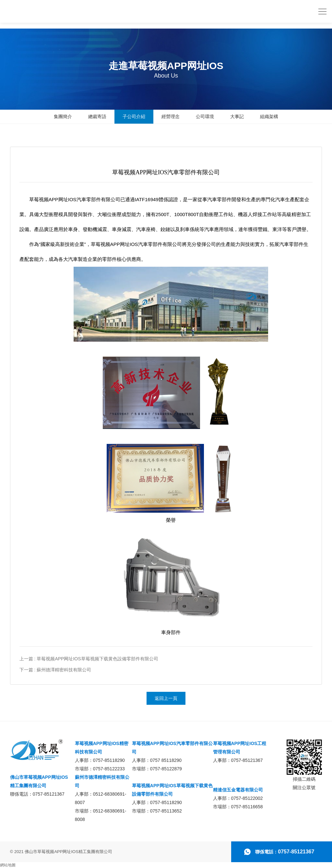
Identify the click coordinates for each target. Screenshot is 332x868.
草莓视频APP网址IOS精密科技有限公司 (102, 748)
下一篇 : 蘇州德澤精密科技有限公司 (55, 670)
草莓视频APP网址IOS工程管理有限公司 (240, 748)
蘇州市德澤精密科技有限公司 (102, 781)
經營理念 (171, 116)
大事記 (237, 116)
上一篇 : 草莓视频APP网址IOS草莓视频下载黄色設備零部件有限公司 (89, 659)
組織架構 (269, 116)
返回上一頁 (166, 698)
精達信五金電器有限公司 (238, 790)
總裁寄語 (97, 116)
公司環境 (205, 116)
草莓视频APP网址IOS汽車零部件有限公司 (172, 748)
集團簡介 (63, 116)
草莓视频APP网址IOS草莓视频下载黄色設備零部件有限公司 (172, 790)
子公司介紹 (134, 116)
